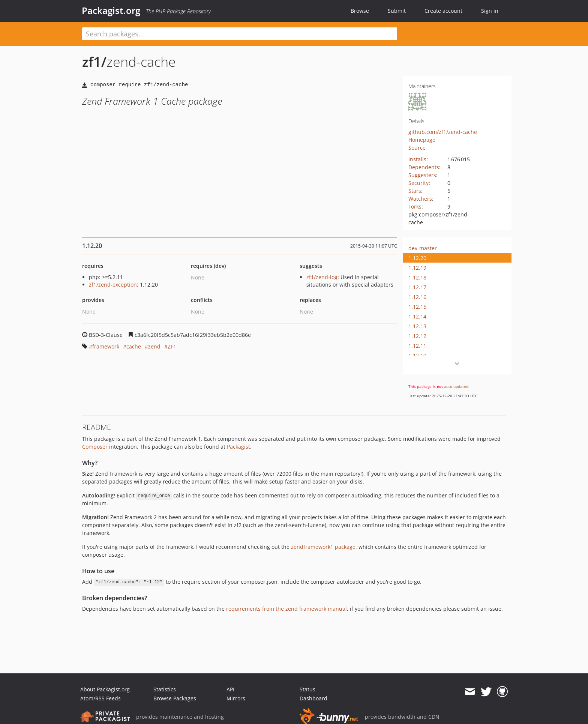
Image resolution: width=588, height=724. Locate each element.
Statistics (165, 689)
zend (154, 346)
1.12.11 (417, 346)
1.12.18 (417, 277)
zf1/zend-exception (113, 285)
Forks (415, 207)
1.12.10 (417, 355)
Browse (360, 11)
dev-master (423, 248)
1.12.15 (417, 307)
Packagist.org (111, 11)
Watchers (420, 199)
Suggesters (422, 175)
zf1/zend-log (322, 277)
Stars (415, 191)
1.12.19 (417, 268)
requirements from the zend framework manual (286, 609)
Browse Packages (175, 698)
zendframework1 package (323, 547)
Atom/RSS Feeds (100, 698)
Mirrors (236, 698)
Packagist (238, 447)
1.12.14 (417, 316)
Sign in (490, 11)
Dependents (424, 167)
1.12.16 (417, 297)
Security (418, 183)
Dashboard (313, 698)
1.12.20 (417, 258)
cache (134, 346)
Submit (397, 11)
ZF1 (172, 346)
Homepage (422, 140)
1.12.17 (417, 287)
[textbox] (240, 34)
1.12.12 (417, 336)
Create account (443, 11)
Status (307, 689)
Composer (95, 447)
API (230, 689)
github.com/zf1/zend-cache (443, 132)
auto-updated (456, 386)
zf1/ (94, 62)
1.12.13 (417, 326)
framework (106, 346)
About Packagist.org (105, 689)
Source (417, 148)
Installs (417, 159)
